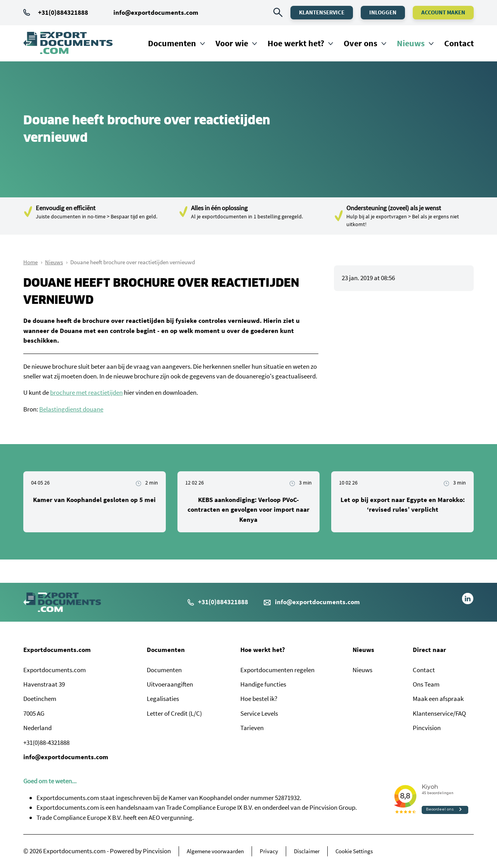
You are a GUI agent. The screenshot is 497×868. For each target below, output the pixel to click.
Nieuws (411, 43)
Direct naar (429, 650)
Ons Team (426, 684)
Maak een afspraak (438, 699)
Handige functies (263, 684)
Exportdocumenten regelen (277, 670)
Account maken (443, 12)
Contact (459, 43)
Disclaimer (307, 851)
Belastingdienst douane (71, 409)
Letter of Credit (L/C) (174, 713)
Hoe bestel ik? (259, 699)
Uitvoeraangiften (170, 684)
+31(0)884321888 (56, 12)
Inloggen (383, 12)
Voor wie (232, 43)
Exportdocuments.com (57, 650)
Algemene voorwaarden (215, 851)
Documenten (172, 43)
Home (30, 262)
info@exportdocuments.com (156, 12)
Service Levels (259, 713)
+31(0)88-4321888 (46, 743)
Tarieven (252, 728)
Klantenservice (322, 12)
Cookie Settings (354, 851)
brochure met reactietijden (86, 392)
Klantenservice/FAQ (439, 713)
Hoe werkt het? (296, 43)
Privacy (269, 851)
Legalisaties (163, 699)
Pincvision (427, 728)
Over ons (361, 43)
